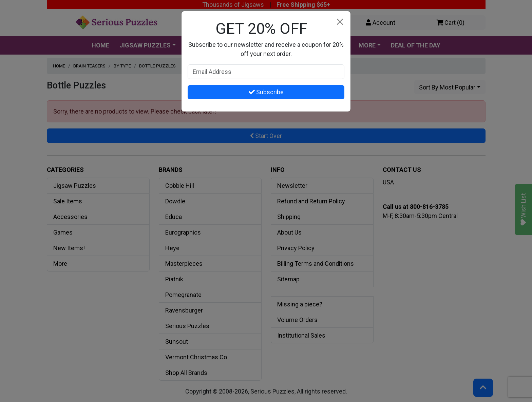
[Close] (340, 22)
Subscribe (266, 92)
